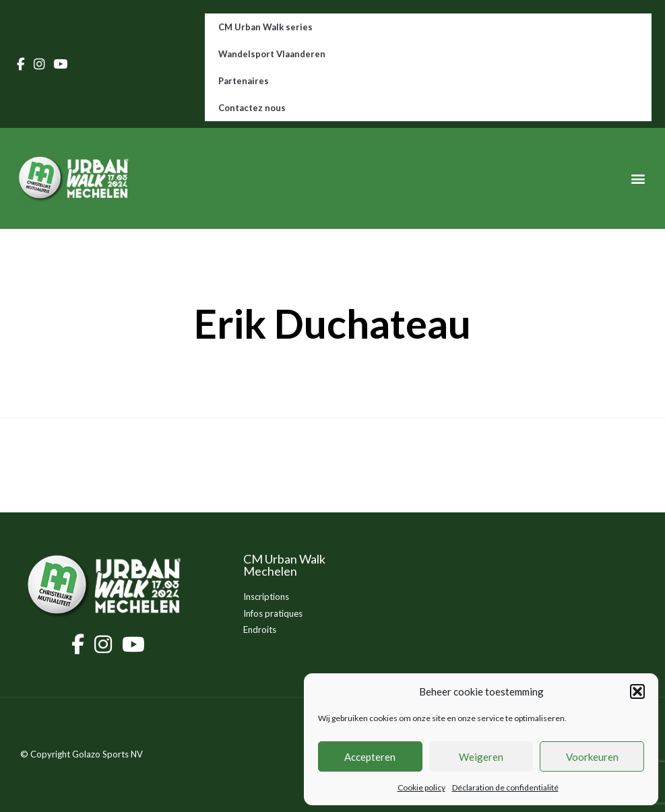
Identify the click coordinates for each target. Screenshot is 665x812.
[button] (637, 691)
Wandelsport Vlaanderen (272, 54)
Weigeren (481, 757)
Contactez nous (252, 108)
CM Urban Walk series (265, 27)
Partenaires (244, 81)
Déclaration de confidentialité (505, 787)
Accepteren (370, 757)
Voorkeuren (592, 757)
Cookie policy (421, 787)
